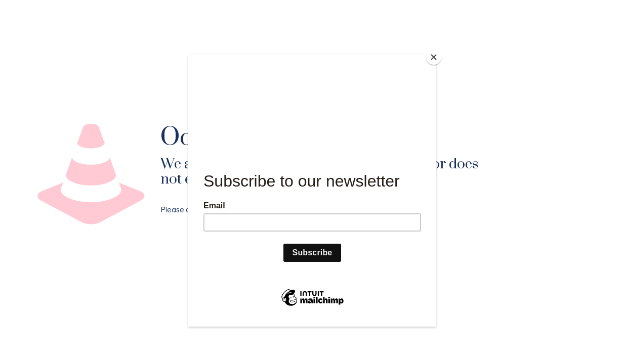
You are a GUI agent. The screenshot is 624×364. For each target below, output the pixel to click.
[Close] (434, 57)
